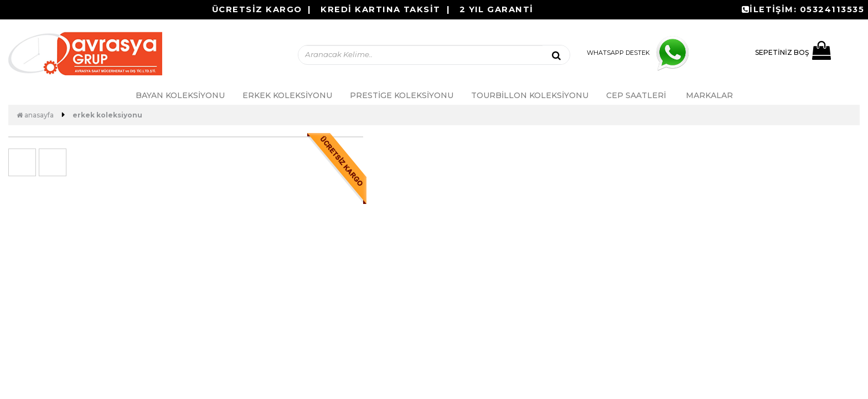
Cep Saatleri (636, 95)
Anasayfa (35, 115)
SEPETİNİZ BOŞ (793, 53)
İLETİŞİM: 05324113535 (803, 9)
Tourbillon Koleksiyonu (530, 95)
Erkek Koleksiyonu (287, 95)
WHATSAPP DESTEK (641, 53)
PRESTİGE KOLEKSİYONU (402, 95)
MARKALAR (709, 95)
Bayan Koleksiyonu (180, 95)
